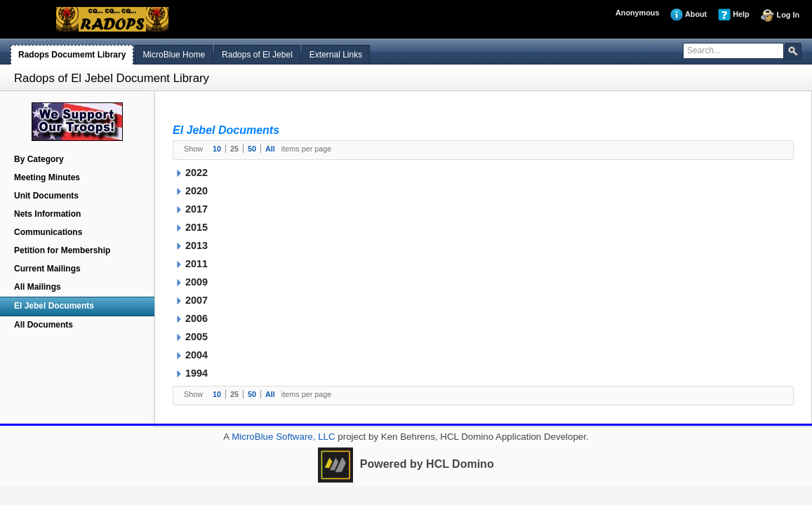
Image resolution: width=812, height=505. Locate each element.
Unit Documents (46, 196)
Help (733, 15)
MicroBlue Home (174, 55)
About (688, 15)
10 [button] (217, 149)
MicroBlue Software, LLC (282, 437)
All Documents (44, 325)
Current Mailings (47, 269)
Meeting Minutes (47, 177)
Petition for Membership (62, 250)
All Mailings (38, 287)
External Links (336, 55)
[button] (793, 50)
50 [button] (252, 149)
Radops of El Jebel (257, 55)
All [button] (270, 149)
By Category (39, 159)
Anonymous (637, 13)
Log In (780, 15)
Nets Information (47, 214)
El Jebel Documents (54, 306)
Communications (48, 232)
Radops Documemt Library (72, 55)
